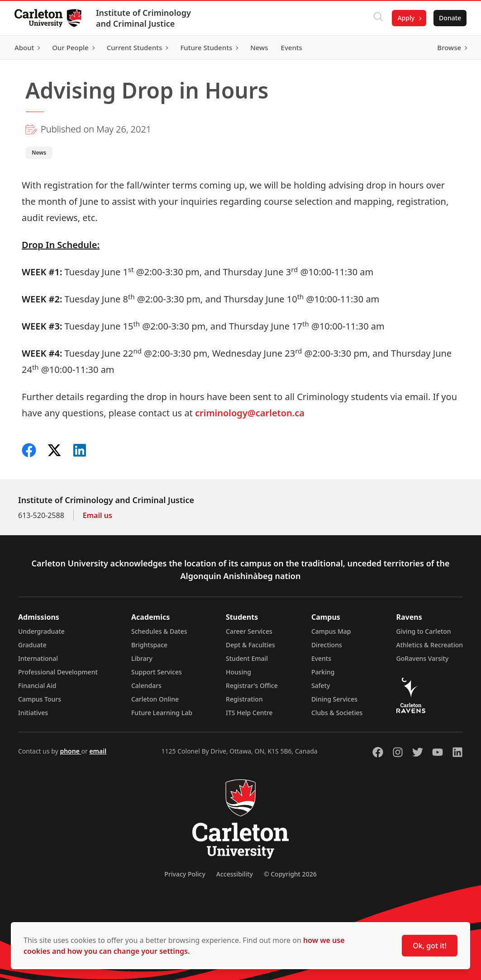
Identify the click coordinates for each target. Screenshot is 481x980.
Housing (238, 672)
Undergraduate (41, 631)
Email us (98, 515)
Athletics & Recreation (430, 645)
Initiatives (33, 713)
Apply (406, 18)
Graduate (32, 645)
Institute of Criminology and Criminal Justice (143, 18)
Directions (327, 645)
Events (321, 658)
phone (70, 751)
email (98, 751)
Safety (321, 686)
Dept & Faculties (250, 645)
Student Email (247, 658)
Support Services (157, 672)
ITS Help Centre (249, 713)
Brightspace (149, 645)
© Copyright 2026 (290, 874)
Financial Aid (37, 686)
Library (142, 658)
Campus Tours (40, 699)
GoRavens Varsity (423, 658)
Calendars (146, 686)
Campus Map (331, 631)
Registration (244, 699)
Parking (323, 672)
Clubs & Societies (337, 713)
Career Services (249, 631)
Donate (450, 18)
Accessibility (235, 874)
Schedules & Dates (159, 631)
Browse (449, 47)
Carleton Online (155, 699)
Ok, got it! (430, 946)
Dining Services (334, 699)
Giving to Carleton (424, 631)
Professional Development (58, 672)
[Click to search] (378, 18)
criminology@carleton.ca (250, 413)
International (38, 658)
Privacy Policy (185, 874)
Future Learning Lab (162, 713)
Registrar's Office (252, 686)
